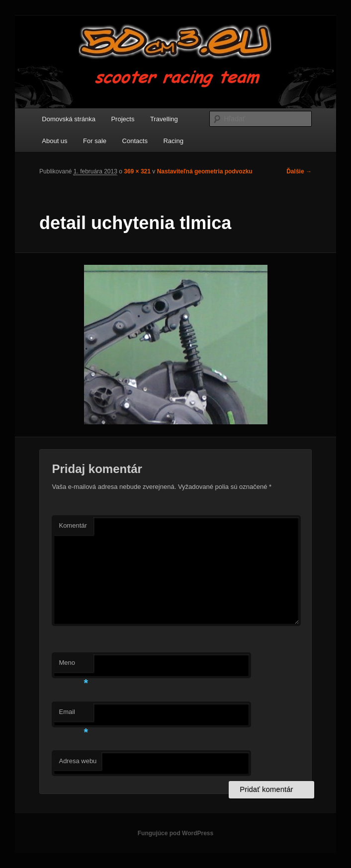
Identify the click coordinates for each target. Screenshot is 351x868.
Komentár (73, 525)
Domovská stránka (69, 119)
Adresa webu (78, 761)
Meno (73, 666)
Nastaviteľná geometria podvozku (205, 171)
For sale (95, 141)
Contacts (135, 141)
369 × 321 (137, 171)
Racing (173, 141)
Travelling (164, 119)
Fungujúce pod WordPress (175, 833)
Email (73, 715)
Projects (123, 119)
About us (54, 141)
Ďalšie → (299, 171)
